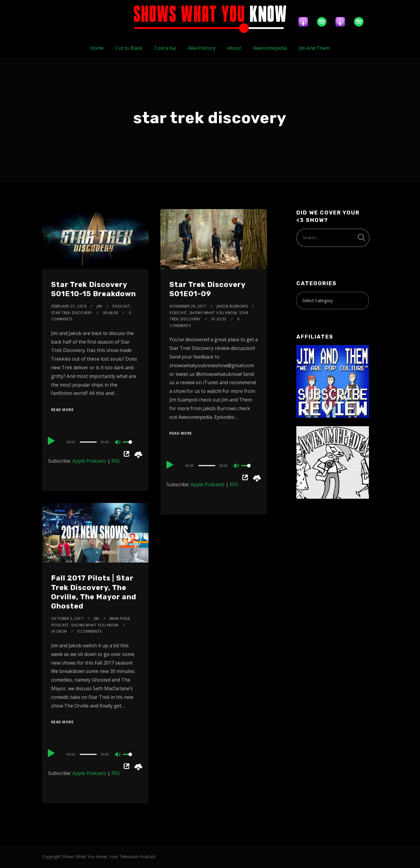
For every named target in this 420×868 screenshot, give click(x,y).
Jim (99, 306)
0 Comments (89, 631)
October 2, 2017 (68, 618)
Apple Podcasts (89, 461)
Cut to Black (129, 48)
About (234, 48)
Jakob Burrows (232, 306)
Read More (62, 410)
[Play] (52, 441)
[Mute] (118, 443)
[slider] (88, 442)
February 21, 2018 (69, 306)
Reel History (202, 48)
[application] (95, 442)
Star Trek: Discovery (72, 313)
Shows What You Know (213, 313)
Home (97, 48)
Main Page (120, 618)
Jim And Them (314, 48)
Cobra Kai (165, 48)
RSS (116, 461)
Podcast (121, 306)
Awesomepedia (270, 48)
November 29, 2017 (188, 306)
